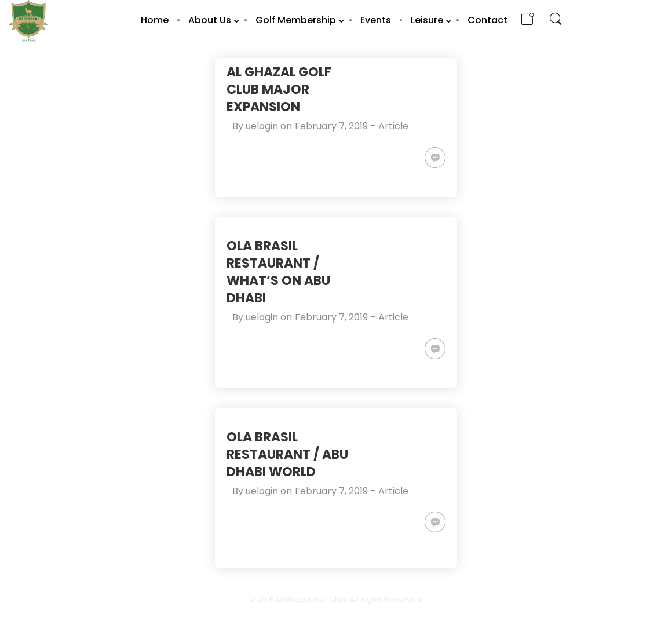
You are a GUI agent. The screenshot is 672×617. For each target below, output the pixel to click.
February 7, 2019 (331, 126)
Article (393, 126)
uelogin (262, 126)
